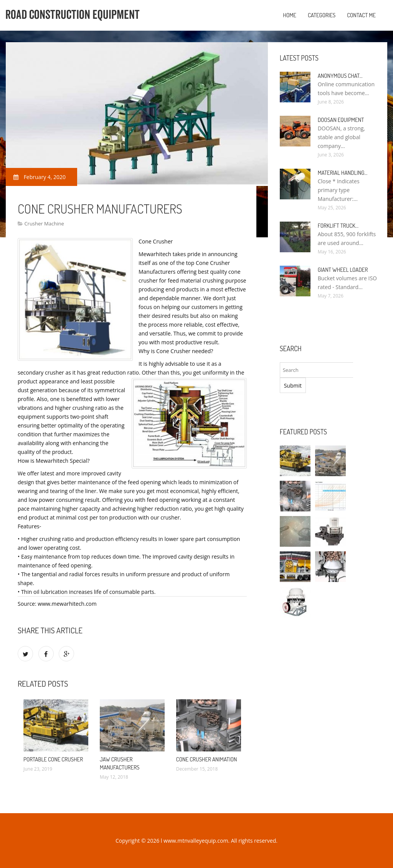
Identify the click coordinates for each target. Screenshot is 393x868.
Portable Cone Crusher (53, 759)
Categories (322, 15)
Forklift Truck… (338, 226)
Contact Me (361, 15)
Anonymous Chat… (340, 76)
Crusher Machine (44, 224)
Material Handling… (343, 173)
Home (290, 15)
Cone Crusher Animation (207, 759)
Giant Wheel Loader (343, 270)
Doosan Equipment (341, 120)
